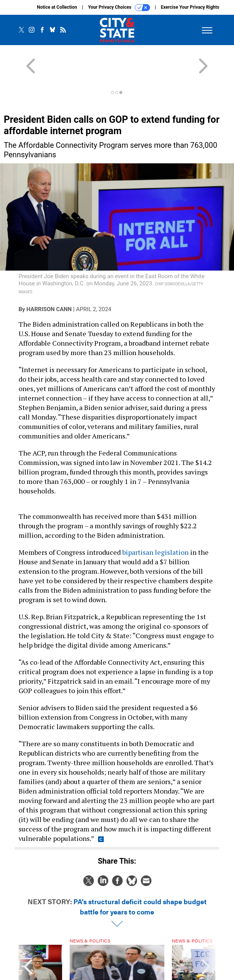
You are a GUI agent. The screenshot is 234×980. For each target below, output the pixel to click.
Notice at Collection (57, 7)
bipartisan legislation (155, 525)
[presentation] (28, 944)
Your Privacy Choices (119, 8)
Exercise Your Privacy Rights (190, 7)
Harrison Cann (49, 282)
